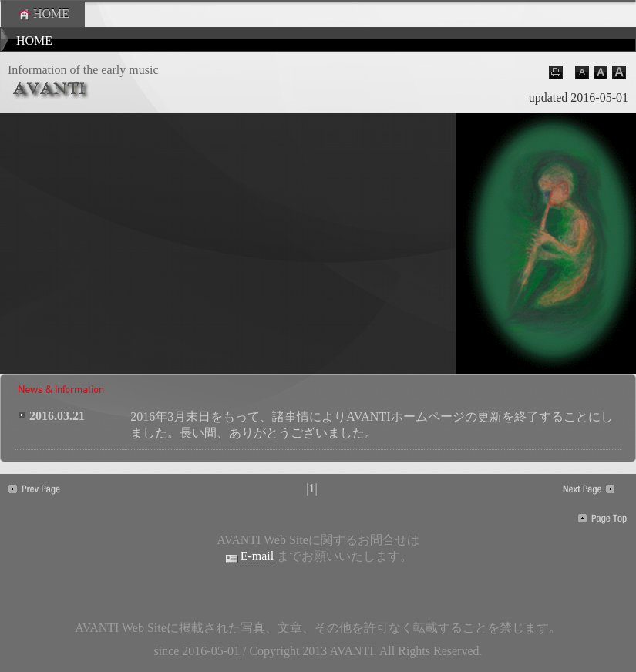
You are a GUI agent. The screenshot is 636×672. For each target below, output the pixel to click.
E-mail (249, 556)
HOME (43, 14)
